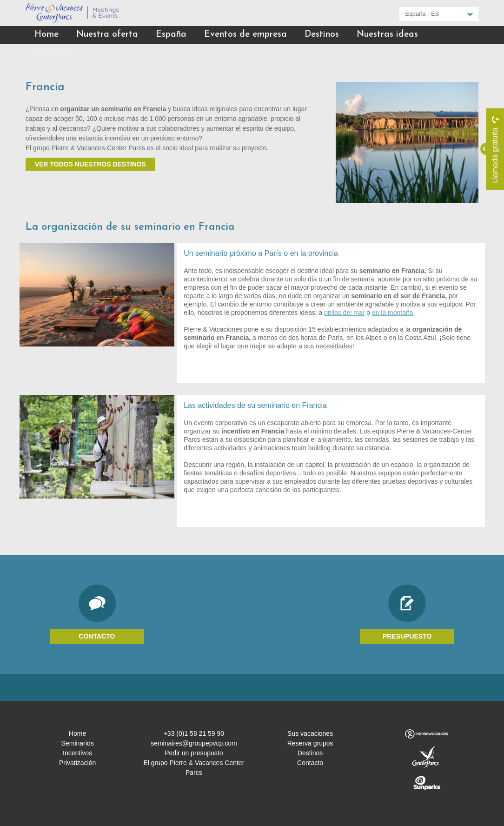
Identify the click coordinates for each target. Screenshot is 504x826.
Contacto (53, 53)
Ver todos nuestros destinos (90, 164)
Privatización (77, 763)
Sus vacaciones (310, 733)
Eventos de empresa (245, 35)
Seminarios (78, 743)
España (171, 35)
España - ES (422, 14)
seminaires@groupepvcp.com (194, 743)
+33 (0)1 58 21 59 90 (194, 733)
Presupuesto (407, 636)
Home (46, 35)
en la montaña (393, 313)
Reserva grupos (310, 743)
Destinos (322, 35)
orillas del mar (344, 313)
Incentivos (77, 753)
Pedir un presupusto (194, 753)
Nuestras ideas (387, 35)
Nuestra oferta (107, 35)
